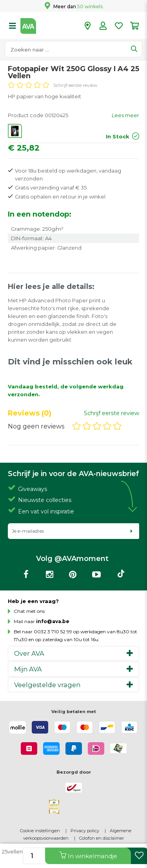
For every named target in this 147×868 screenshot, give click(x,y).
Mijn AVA (28, 669)
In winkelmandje (88, 856)
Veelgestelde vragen (47, 685)
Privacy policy (85, 831)
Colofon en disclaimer (102, 838)
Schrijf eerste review (75, 85)
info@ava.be (53, 621)
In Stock (118, 136)
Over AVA (29, 653)
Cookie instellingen (40, 831)
